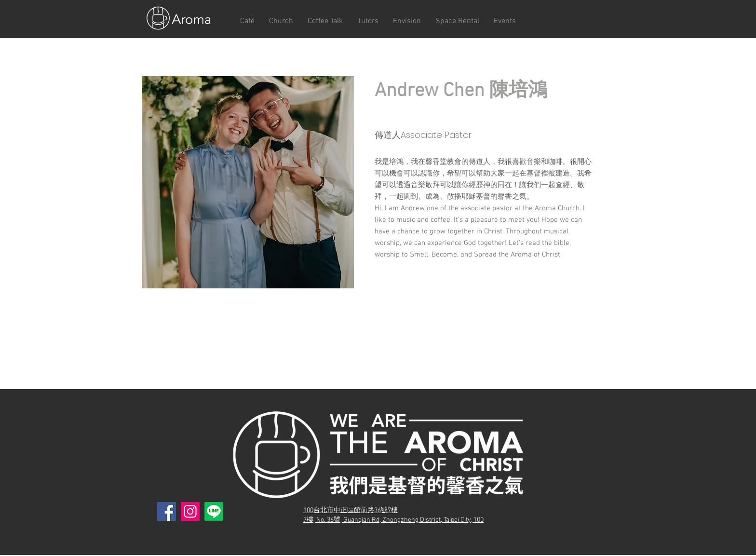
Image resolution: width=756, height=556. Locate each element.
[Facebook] (167, 511)
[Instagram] (190, 511)
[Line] (214, 511)
